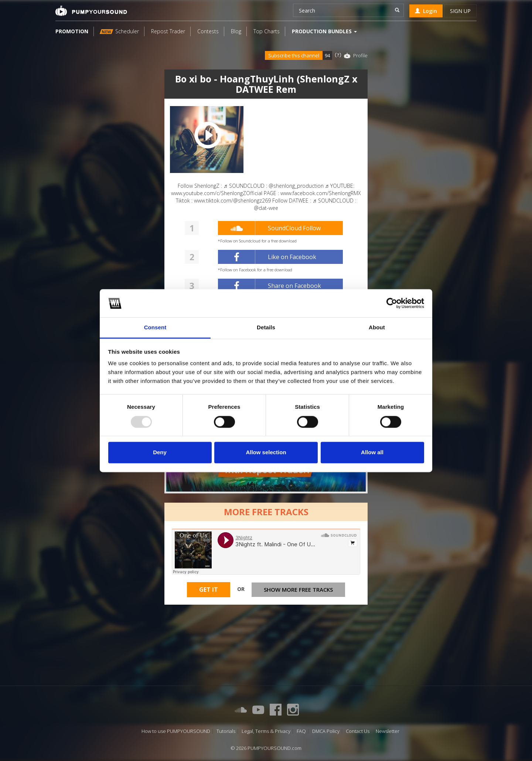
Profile (360, 55)
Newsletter (388, 731)
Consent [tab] (155, 328)
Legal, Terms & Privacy (266, 731)
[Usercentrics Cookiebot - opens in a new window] (392, 303)
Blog (236, 31)
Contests (208, 31)
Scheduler (119, 31)
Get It (209, 590)
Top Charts (267, 31)
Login (426, 11)
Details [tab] (266, 328)
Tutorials (226, 731)
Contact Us (358, 731)
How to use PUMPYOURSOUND (176, 731)
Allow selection (266, 453)
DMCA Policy (326, 731)
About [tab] (377, 328)
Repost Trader (168, 31)
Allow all (372, 453)
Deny (160, 453)
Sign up (460, 11)
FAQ (301, 731)
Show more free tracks (298, 590)
